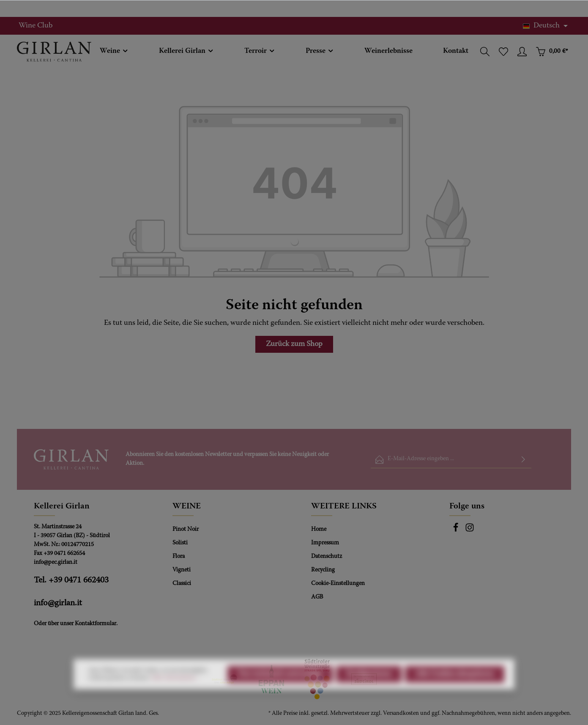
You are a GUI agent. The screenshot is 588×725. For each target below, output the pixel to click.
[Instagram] (470, 531)
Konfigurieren (369, 695)
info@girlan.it (58, 603)
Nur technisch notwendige (280, 695)
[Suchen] (485, 52)
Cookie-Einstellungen (338, 584)
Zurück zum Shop (294, 344)
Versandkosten (401, 714)
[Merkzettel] (503, 52)
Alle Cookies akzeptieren (455, 695)
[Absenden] (523, 460)
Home (319, 530)
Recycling (323, 570)
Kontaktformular (96, 624)
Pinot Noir (186, 530)
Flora (179, 557)
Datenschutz (327, 557)
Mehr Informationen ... (176, 699)
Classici (182, 584)
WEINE (187, 506)
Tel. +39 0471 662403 (71, 580)
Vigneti (182, 570)
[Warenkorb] (552, 52)
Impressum (325, 543)
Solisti (180, 543)
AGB (317, 597)
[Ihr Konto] (522, 52)
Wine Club (36, 26)
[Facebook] (456, 531)
